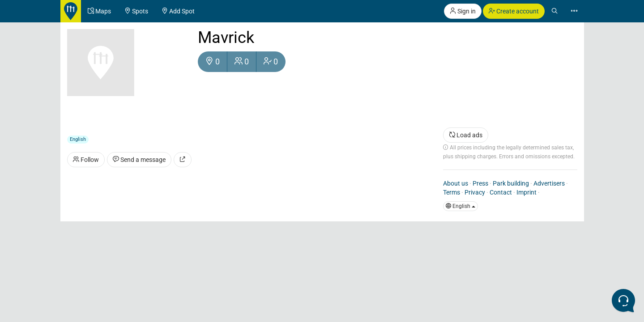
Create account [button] (514, 11)
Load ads (466, 135)
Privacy (475, 192)
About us (456, 183)
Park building (511, 183)
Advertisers (549, 183)
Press (480, 183)
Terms (452, 192)
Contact (501, 192)
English (461, 206)
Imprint (527, 192)
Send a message (139, 160)
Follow (86, 160)
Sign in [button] (463, 11)
